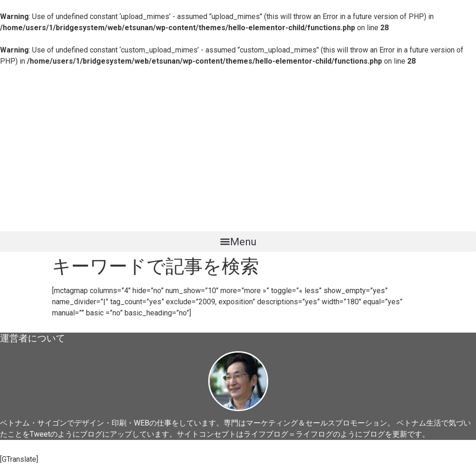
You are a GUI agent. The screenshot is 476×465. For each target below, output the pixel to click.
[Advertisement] (238, 137)
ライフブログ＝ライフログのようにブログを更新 (325, 434)
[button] (238, 242)
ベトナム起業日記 (60, 215)
